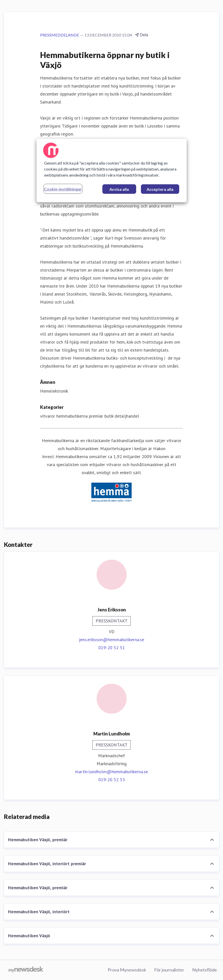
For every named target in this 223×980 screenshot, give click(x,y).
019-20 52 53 (112, 780)
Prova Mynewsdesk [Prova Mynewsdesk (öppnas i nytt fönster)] (127, 970)
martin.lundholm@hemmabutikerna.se (112, 772)
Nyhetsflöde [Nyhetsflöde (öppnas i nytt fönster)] (205, 970)
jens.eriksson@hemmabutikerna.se (112, 640)
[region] (112, 171)
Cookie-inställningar (63, 189)
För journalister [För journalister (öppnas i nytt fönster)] (169, 970)
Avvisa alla (119, 189)
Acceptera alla (160, 189)
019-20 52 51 (112, 648)
